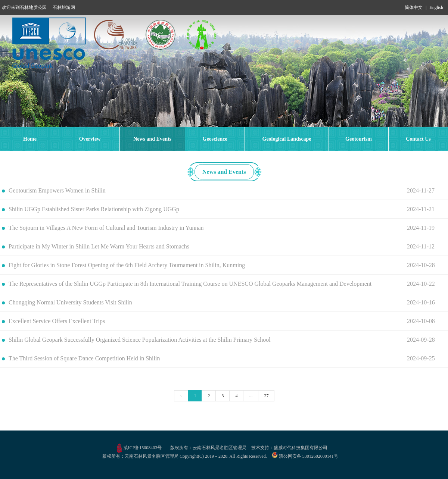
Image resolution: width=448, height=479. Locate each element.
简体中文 (414, 7)
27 (266, 396)
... (251, 396)
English (436, 7)
